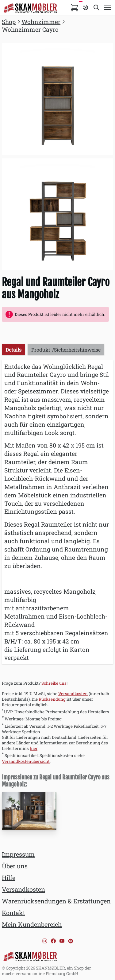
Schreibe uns (54, 683)
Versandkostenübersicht (26, 761)
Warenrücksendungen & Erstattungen (56, 901)
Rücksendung (52, 699)
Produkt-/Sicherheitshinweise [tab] (66, 350)
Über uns (15, 866)
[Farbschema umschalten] (86, 8)
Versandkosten (73, 694)
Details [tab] (13, 350)
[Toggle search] (97, 8)
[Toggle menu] (108, 8)
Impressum (18, 854)
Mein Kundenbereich (32, 924)
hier (34, 748)
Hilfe (9, 878)
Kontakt (13, 913)
